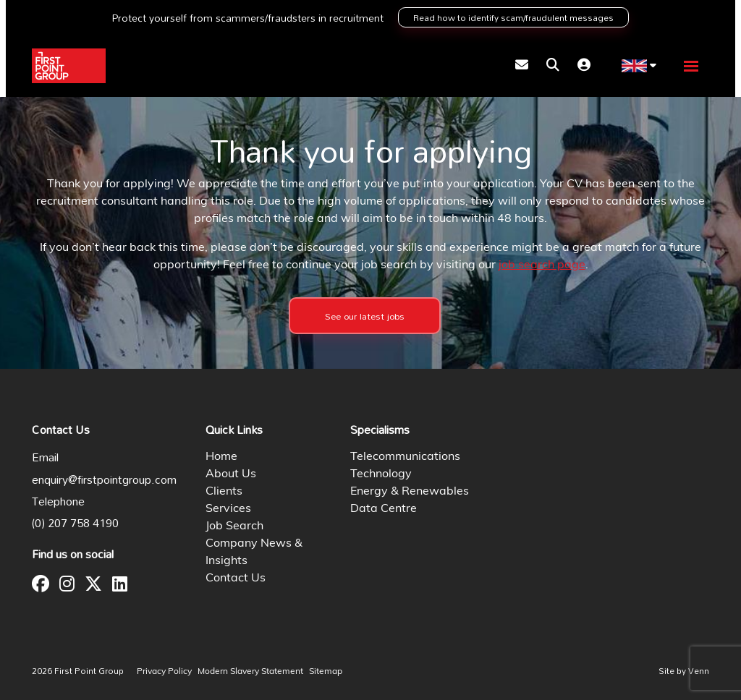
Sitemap (326, 672)
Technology (381, 474)
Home (221, 457)
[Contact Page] (522, 66)
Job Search (234, 526)
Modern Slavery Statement (250, 672)
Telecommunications (405, 457)
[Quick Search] (553, 66)
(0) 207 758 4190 (75, 523)
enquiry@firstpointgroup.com (104, 479)
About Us (231, 474)
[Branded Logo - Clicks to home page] (69, 66)
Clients (224, 492)
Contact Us (236, 579)
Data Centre (384, 509)
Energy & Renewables (410, 492)
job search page (542, 265)
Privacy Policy (164, 672)
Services (228, 509)
